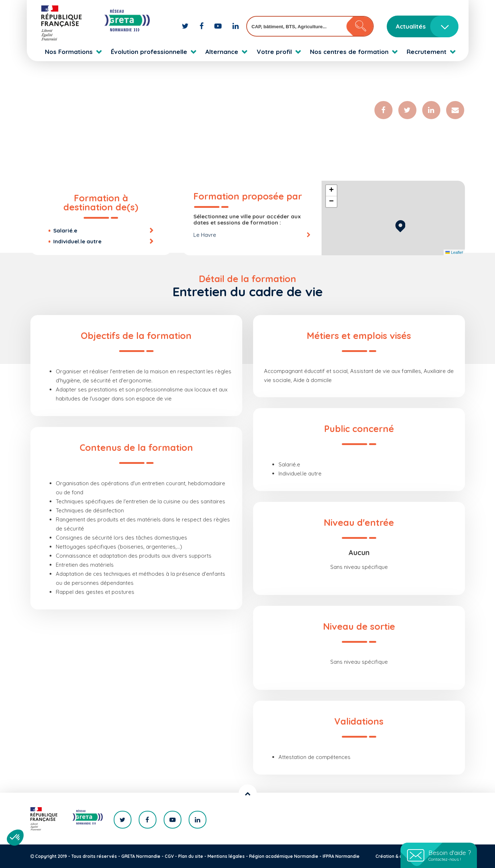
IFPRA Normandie (341, 856)
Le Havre (205, 235)
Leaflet (454, 252)
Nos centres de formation (349, 52)
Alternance (222, 52)
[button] (400, 225)
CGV (169, 856)
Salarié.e (65, 230)
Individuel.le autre (77, 241)
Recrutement (427, 52)
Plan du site (191, 856)
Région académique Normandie (284, 856)
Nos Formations (69, 52)
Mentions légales (226, 856)
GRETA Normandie (141, 856)
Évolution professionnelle (149, 52)
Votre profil (274, 52)
